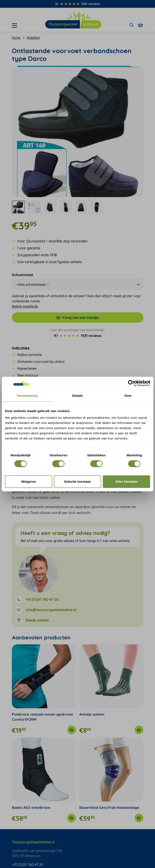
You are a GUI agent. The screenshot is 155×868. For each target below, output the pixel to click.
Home (16, 38)
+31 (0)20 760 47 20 (42, 599)
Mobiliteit (33, 38)
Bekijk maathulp (25, 306)
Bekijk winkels (37, 620)
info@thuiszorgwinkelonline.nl (51, 610)
